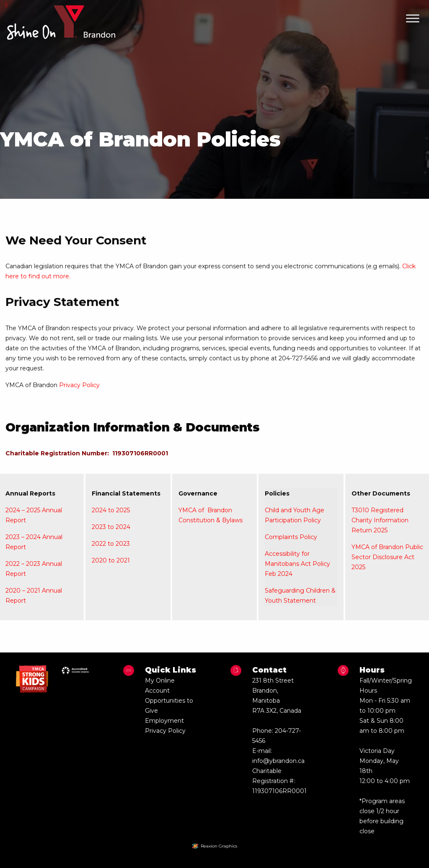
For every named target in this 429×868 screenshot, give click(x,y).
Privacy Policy (79, 385)
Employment (164, 721)
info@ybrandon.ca (278, 761)
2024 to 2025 (111, 510)
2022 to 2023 (111, 544)
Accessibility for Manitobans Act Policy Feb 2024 (297, 564)
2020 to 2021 (111, 560)
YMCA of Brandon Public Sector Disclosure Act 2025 (387, 557)
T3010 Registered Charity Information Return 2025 (380, 520)
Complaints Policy (291, 537)
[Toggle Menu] (413, 18)
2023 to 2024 (111, 527)
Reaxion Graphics (219, 846)
